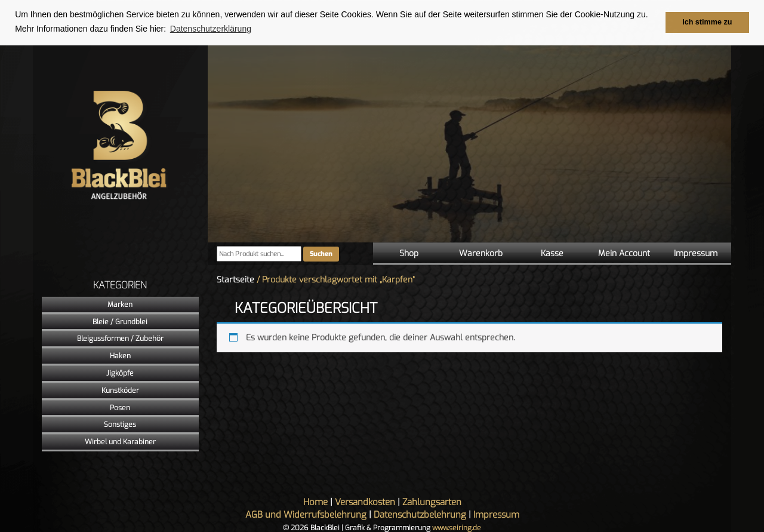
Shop (409, 253)
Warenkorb (481, 253)
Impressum (696, 253)
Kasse (552, 253)
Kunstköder (120, 390)
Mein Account (624, 253)
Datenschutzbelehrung (420, 515)
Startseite (235, 280)
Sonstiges (120, 425)
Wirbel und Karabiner (120, 442)
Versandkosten (365, 502)
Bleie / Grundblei (120, 321)
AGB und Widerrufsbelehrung (306, 515)
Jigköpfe (120, 373)
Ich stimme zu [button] (707, 22)
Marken (120, 304)
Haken (120, 356)
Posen (120, 407)
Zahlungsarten (432, 502)
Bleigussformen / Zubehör (120, 339)
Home (315, 502)
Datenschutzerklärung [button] (211, 29)
